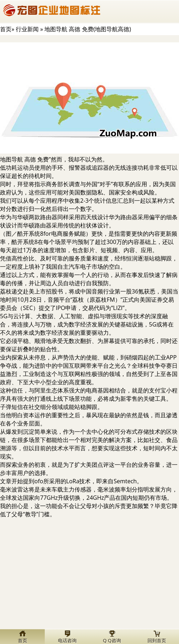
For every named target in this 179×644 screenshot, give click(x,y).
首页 (6, 29)
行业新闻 (27, 29)
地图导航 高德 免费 (24, 159)
